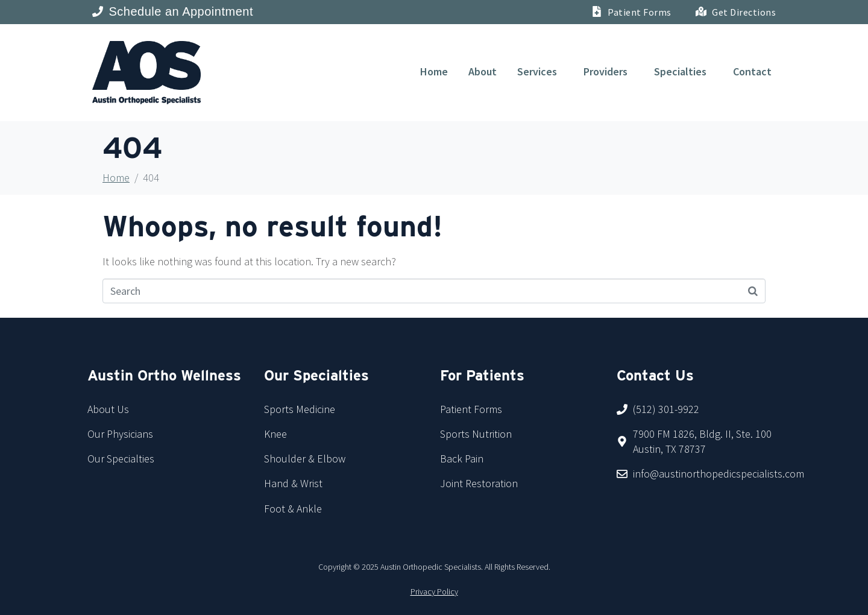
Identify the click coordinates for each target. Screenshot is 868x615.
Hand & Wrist (293, 483)
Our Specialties (121, 459)
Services (537, 71)
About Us (108, 409)
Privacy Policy (434, 591)
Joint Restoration (479, 483)
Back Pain (462, 459)
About (483, 71)
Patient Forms (471, 409)
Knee (275, 434)
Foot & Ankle (293, 509)
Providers (605, 71)
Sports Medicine (300, 409)
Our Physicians (120, 434)
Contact (752, 71)
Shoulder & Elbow (305, 459)
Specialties (680, 71)
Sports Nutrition (476, 434)
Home (434, 71)
